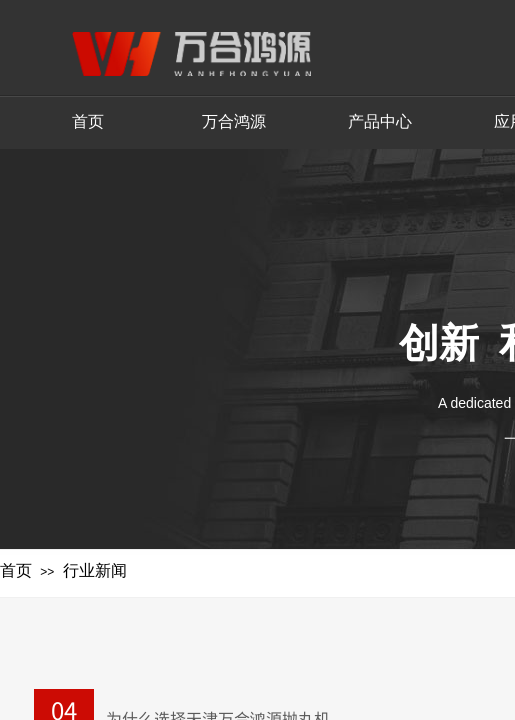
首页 (16, 570)
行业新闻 (95, 570)
